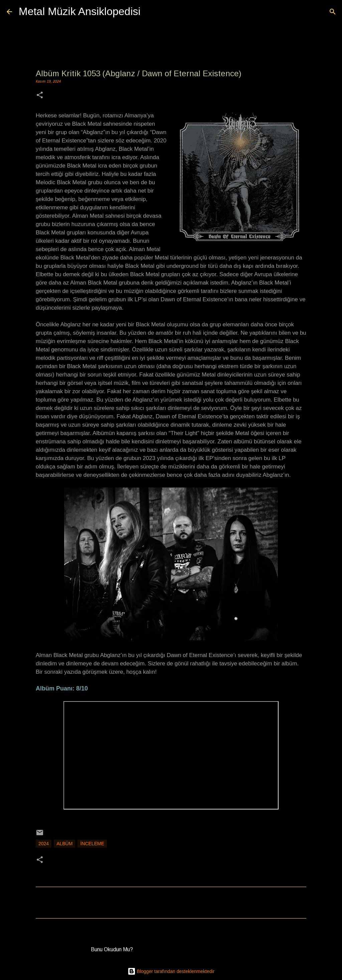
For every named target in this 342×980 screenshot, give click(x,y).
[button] (40, 96)
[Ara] (150, 12)
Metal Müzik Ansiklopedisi (80, 11)
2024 (44, 844)
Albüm (64, 844)
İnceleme (92, 844)
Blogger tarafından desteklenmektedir (171, 971)
